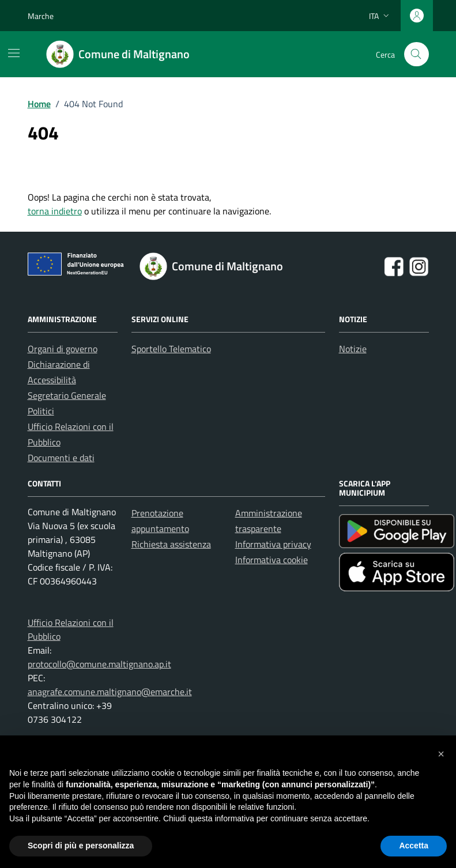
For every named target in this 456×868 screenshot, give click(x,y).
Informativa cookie (272, 560)
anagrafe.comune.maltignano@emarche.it (110, 692)
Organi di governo (63, 349)
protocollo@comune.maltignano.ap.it (99, 664)
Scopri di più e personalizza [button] (81, 846)
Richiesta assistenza (171, 544)
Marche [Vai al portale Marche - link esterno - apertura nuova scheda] (41, 16)
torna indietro (55, 211)
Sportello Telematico (171, 349)
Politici (41, 411)
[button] (441, 754)
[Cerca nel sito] (417, 54)
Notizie (353, 349)
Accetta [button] (414, 846)
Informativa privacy (273, 544)
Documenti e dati (61, 458)
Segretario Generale (67, 395)
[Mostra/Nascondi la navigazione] (14, 53)
